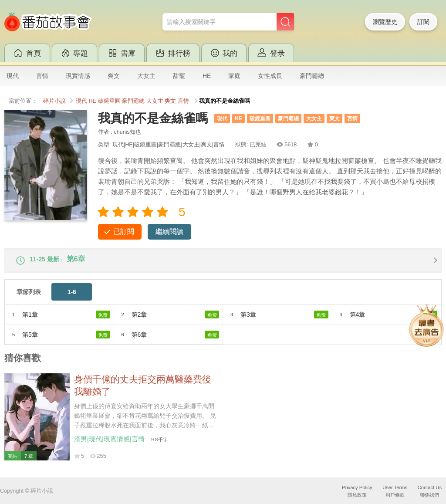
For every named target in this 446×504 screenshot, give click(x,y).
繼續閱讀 (169, 232)
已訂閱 (124, 232)
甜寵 (179, 76)
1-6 (72, 296)
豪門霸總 (312, 76)
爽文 (114, 76)
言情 (42, 76)
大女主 (146, 76)
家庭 (234, 76)
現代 (13, 76)
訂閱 (423, 22)
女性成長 (270, 76)
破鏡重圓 (109, 101)
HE (207, 76)
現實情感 (78, 76)
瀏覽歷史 (385, 22)
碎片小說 (54, 101)
